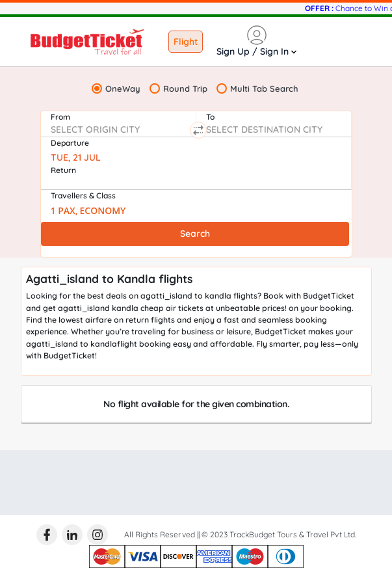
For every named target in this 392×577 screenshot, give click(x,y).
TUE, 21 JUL (76, 157)
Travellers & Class (83, 195)
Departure (70, 143)
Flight (186, 42)
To (210, 117)
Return (63, 170)
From (60, 117)
